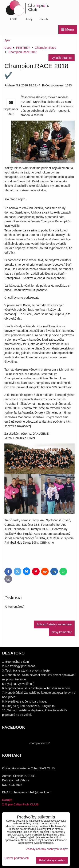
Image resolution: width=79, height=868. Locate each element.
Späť (7, 40)
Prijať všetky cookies (52, 860)
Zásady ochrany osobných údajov (47, 849)
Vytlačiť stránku (62, 58)
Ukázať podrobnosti (17, 858)
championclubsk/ (39, 743)
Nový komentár (62, 632)
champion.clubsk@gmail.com (32, 792)
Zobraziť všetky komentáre (54, 624)
